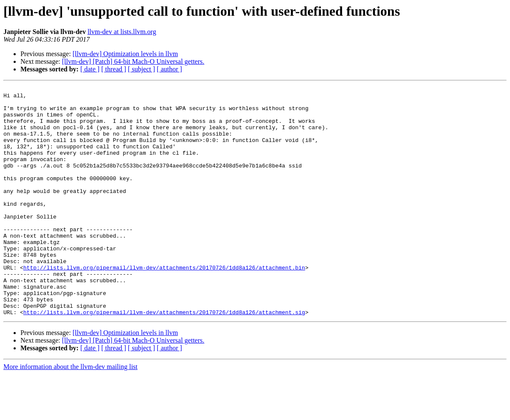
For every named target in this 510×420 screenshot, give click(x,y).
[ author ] (170, 69)
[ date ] (90, 69)
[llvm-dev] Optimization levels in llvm (125, 54)
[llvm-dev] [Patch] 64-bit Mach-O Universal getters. (133, 61)
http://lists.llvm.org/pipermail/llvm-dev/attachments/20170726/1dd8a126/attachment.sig (164, 358)
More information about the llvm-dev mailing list (71, 413)
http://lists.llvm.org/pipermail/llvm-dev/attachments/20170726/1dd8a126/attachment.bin (164, 304)
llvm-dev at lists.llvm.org (122, 32)
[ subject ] (142, 69)
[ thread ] (114, 69)
